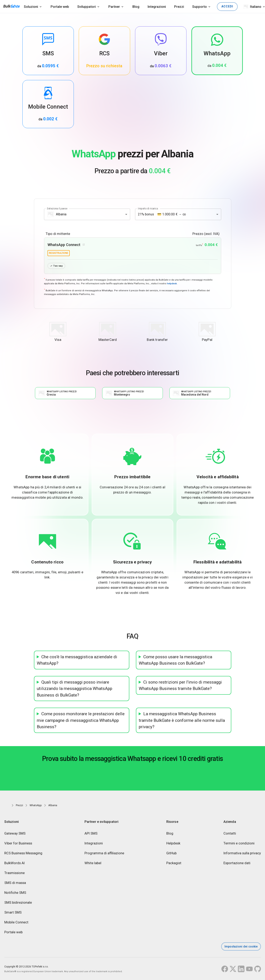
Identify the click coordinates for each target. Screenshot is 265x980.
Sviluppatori (87, 7)
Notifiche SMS (15, 893)
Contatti (230, 834)
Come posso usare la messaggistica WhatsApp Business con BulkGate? (175, 660)
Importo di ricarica (148, 208)
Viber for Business (18, 844)
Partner (114, 7)
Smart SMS (13, 913)
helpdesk (172, 284)
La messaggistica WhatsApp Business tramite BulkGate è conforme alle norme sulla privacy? (182, 720)
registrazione (59, 253)
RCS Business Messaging (23, 853)
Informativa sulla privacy (242, 853)
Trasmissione (14, 873)
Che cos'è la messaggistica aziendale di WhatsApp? (77, 660)
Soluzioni (31, 7)
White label (93, 863)
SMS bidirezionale (18, 903)
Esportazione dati (237, 863)
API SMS (91, 834)
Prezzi (179, 7)
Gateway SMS (15, 834)
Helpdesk (173, 844)
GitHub (171, 853)
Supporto (200, 7)
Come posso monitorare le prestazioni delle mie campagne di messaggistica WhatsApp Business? (81, 720)
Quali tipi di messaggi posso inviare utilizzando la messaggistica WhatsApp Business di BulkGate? (75, 689)
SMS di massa (15, 883)
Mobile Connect (16, 923)
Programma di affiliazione (104, 853)
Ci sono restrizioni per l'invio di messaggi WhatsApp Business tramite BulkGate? (180, 686)
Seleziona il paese (57, 208)
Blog (136, 7)
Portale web (60, 7)
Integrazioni (157, 7)
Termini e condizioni (239, 844)
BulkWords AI (14, 863)
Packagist (174, 863)
